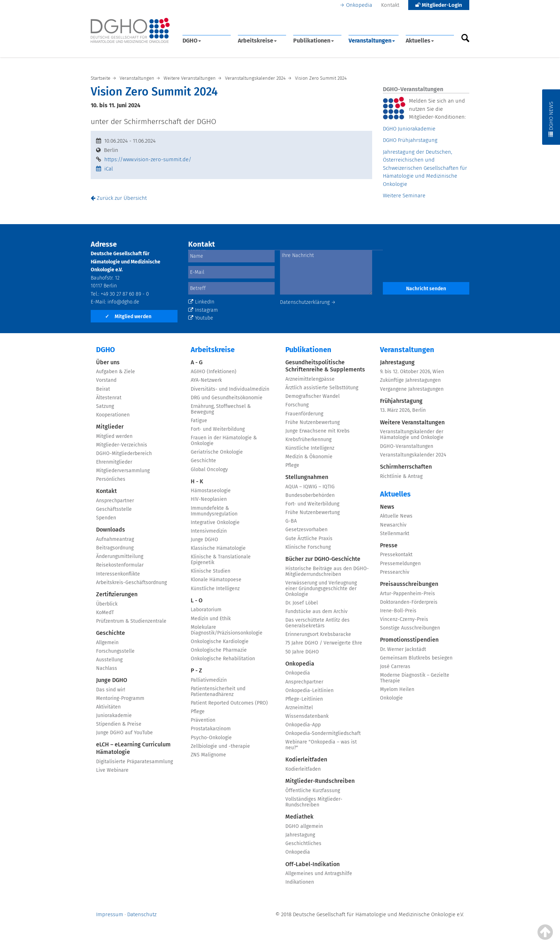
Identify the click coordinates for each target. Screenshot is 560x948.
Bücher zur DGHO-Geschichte (323, 559)
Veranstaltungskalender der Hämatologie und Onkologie (412, 434)
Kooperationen (113, 415)
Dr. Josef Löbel (302, 603)
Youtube (201, 318)
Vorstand (106, 380)
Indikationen (300, 882)
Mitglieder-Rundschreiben (320, 781)
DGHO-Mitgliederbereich (124, 453)
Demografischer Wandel (312, 396)
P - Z (196, 670)
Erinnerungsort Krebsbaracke (318, 634)
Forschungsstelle (115, 651)
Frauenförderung (304, 414)
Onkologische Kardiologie (220, 641)
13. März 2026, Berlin (403, 410)
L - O (197, 600)
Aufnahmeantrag (115, 539)
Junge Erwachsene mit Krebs (317, 431)
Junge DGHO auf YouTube (124, 733)
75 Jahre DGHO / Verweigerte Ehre (324, 643)
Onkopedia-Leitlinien (309, 690)
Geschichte (111, 633)
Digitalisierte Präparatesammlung (134, 762)
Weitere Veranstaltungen (412, 422)
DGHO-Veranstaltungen (407, 446)
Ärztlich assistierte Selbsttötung (322, 388)
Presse (389, 545)
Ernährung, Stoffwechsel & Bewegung (221, 409)
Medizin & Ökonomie (309, 457)
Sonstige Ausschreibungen (410, 628)
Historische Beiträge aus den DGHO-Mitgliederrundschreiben (327, 571)
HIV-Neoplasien (209, 499)
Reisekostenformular (120, 565)
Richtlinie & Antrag (401, 476)
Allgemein (107, 643)
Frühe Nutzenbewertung (312, 422)
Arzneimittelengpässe (310, 379)
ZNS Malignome (208, 755)
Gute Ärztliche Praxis (309, 539)
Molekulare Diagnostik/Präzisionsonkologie (227, 630)
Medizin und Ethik (211, 619)
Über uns (108, 362)
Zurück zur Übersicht (119, 198)
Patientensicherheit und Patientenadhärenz (218, 692)
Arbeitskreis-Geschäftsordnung (131, 582)
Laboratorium (206, 610)
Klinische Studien (211, 571)
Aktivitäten (108, 707)
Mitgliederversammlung (123, 471)
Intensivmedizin (209, 531)
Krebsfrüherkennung (308, 440)
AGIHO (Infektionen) (214, 372)
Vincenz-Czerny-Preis (404, 619)
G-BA (291, 521)
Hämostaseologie (211, 491)
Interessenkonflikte (118, 574)
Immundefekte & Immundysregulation (214, 511)
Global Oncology (209, 470)
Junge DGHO (112, 680)
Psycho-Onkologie (211, 738)
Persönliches (111, 479)
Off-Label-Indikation (312, 864)
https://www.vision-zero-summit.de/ (148, 159)
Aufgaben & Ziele (116, 372)
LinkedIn (201, 302)
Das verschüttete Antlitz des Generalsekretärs (317, 623)
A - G (197, 362)
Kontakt (390, 5)
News (387, 507)
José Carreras (395, 666)
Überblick (107, 604)
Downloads (111, 530)
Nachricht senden (426, 289)
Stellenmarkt (395, 534)
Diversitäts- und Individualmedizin (230, 389)
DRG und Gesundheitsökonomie (227, 398)
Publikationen (314, 41)
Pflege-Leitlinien (304, 699)
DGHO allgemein (304, 826)
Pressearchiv (395, 572)
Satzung (105, 406)
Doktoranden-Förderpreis (409, 602)
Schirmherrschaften (406, 467)
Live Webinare (112, 770)
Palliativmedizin (209, 680)
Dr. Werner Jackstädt (403, 649)
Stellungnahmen (307, 477)
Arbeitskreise (257, 41)
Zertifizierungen (117, 594)
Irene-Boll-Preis (398, 611)
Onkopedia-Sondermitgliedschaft (323, 733)
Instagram (203, 310)
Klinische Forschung (308, 547)
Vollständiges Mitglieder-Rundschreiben (314, 802)
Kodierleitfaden (306, 759)
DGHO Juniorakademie (409, 129)
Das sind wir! (111, 690)
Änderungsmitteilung (120, 556)
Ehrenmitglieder (114, 462)
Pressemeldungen (400, 564)
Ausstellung (109, 660)
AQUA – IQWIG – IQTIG (310, 487)
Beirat (103, 389)
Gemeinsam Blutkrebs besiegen (416, 658)
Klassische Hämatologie (218, 548)
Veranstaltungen (372, 41)
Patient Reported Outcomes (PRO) (229, 703)
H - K (197, 481)
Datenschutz (142, 914)
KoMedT (105, 613)
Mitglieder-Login (439, 5)
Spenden (106, 518)
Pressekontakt (396, 555)
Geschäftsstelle (114, 509)
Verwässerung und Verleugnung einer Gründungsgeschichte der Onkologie (321, 589)
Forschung (297, 405)
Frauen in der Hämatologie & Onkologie (224, 441)
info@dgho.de (123, 302)
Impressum (110, 914)
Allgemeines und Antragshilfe (319, 873)
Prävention (203, 720)
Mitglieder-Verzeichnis (122, 445)
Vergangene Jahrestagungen (412, 389)
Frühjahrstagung (401, 401)
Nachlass (107, 668)
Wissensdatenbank (307, 716)
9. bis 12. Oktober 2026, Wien (412, 372)
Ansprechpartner (115, 501)
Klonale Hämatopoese (216, 580)
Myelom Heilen (397, 689)
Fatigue (199, 421)
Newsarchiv (393, 525)
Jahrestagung (300, 835)
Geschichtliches (303, 843)
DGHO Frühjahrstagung (410, 140)
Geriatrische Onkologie (217, 452)
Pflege (198, 712)
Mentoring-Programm (120, 698)
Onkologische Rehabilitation (223, 659)
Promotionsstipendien (409, 640)
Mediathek (299, 817)
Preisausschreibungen (409, 584)
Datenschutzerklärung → (308, 302)
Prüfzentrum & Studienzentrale (131, 621)
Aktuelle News (396, 516)
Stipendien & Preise (119, 724)
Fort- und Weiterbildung (218, 429)
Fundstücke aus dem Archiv (316, 611)
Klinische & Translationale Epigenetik (221, 560)
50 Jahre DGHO (302, 652)
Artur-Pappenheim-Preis (407, 594)
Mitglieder (110, 427)
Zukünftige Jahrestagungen (410, 380)
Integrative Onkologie (215, 522)
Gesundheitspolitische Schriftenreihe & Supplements (325, 366)
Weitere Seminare (404, 196)
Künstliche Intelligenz (215, 589)
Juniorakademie (114, 715)
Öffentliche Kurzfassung (313, 791)
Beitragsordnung (115, 548)
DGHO (192, 41)
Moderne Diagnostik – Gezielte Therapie (415, 678)
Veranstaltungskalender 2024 (413, 455)
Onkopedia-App (303, 725)
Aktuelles (420, 41)
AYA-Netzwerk (206, 380)
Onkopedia (359, 5)
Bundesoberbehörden (310, 495)
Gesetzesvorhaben (306, 530)
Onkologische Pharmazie (219, 650)
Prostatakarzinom (211, 729)
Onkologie (391, 698)
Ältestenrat (109, 398)
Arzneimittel (299, 708)
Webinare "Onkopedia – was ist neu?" (321, 745)
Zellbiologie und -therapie (220, 746)
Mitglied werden (128, 317)
